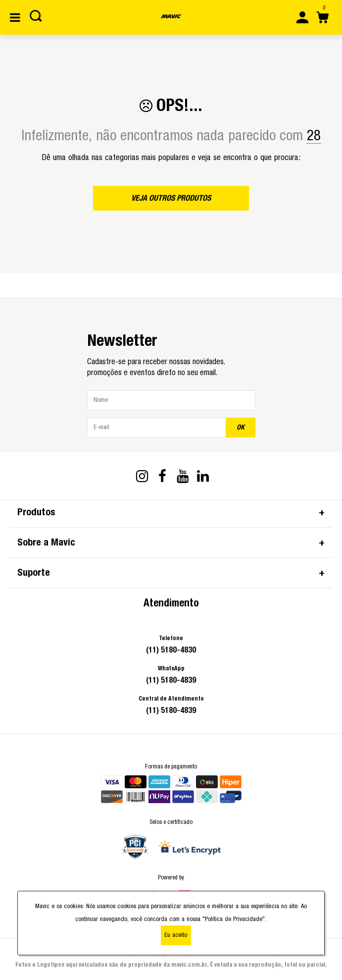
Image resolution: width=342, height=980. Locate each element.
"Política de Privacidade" (234, 919)
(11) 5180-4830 (171, 650)
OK (241, 428)
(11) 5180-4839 (171, 680)
